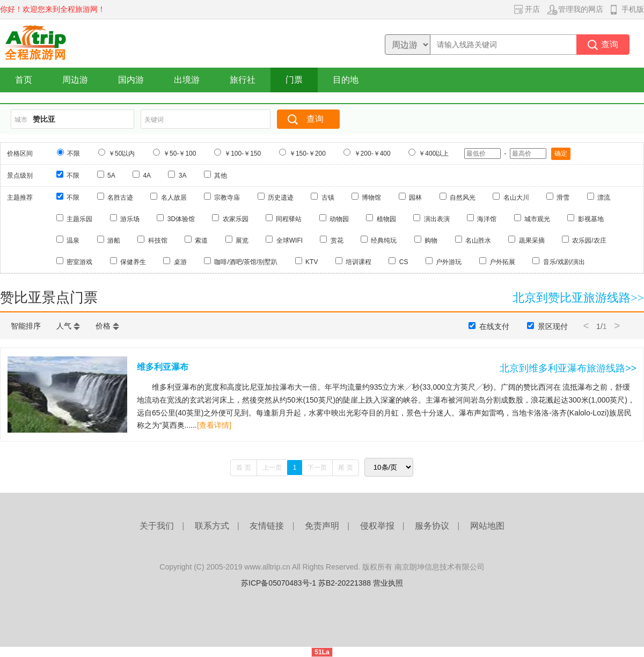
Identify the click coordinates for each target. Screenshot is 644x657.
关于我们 (157, 526)
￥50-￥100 (180, 154)
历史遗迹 (281, 198)
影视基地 (591, 219)
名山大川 (516, 198)
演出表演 (437, 219)
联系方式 (212, 526)
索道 (201, 240)
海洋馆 (487, 219)
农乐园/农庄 (589, 240)
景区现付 (553, 326)
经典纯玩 (384, 240)
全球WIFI (290, 240)
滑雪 (563, 198)
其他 (221, 176)
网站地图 (487, 526)
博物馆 (371, 198)
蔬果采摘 (532, 240)
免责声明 (322, 526)
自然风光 (463, 198)
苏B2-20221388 (345, 583)
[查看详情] (214, 425)
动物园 (339, 219)
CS (404, 262)
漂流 (604, 198)
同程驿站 (289, 219)
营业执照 (388, 583)
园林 (415, 198)
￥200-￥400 (372, 154)
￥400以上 (434, 154)
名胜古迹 (120, 198)
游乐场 (130, 219)
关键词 (154, 120)
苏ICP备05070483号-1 (279, 583)
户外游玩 (449, 262)
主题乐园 (79, 219)
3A (183, 176)
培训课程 (358, 262)
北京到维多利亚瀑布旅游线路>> (568, 368)
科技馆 (158, 240)
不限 (74, 154)
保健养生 (133, 262)
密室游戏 (79, 262)
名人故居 (174, 198)
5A (111, 176)
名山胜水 (478, 240)
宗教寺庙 (227, 198)
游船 (114, 240)
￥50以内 (122, 154)
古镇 (328, 198)
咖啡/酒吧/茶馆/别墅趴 (246, 262)
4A (147, 176)
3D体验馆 (181, 219)
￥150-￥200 (308, 154)
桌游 (180, 262)
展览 (242, 240)
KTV (312, 262)
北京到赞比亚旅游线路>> (578, 298)
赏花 (337, 240)
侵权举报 (377, 526)
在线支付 (494, 326)
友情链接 (267, 526)
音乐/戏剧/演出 (564, 262)
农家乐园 (236, 219)
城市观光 (537, 219)
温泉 (73, 240)
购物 (431, 240)
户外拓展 (502, 262)
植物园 (386, 219)
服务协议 (432, 526)
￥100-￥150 (243, 154)
